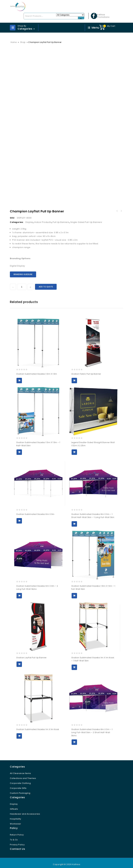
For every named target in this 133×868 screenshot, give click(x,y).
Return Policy (17, 831)
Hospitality (16, 815)
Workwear (15, 820)
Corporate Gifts (18, 784)
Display (29, 218)
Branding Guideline (23, 271)
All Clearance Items (20, 770)
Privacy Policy (17, 841)
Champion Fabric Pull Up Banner (117, 207)
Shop (23, 42)
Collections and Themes (23, 775)
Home (14, 42)
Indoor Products (43, 218)
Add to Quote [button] (19, 377)
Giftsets (14, 805)
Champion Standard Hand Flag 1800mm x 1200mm (121, 207)
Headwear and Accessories (25, 810)
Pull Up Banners (61, 218)
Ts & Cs (14, 836)
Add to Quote (46, 283)
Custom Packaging (20, 789)
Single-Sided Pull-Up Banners (86, 218)
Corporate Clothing (20, 779)
